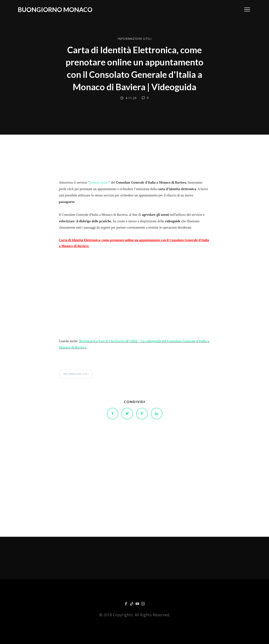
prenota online (99, 182)
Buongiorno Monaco (55, 9)
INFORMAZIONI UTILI (135, 39)
